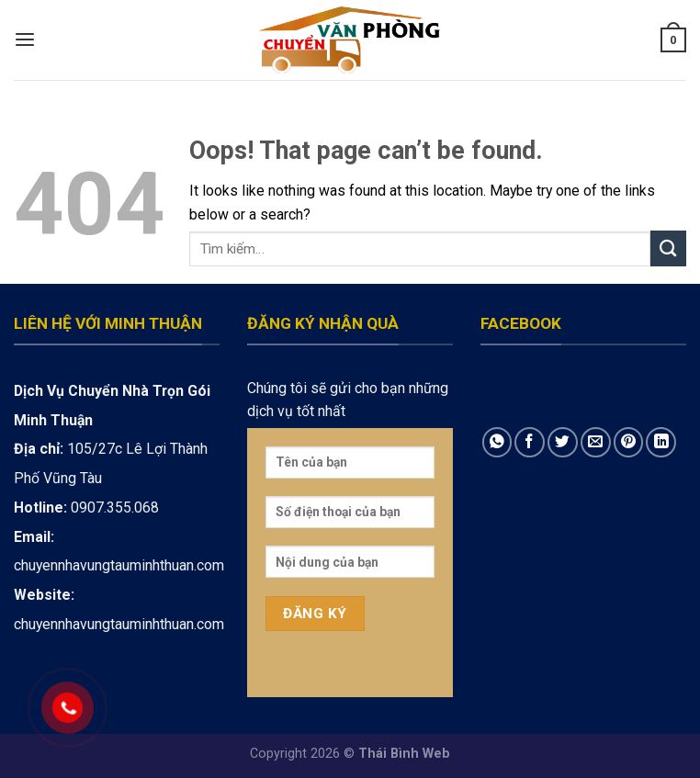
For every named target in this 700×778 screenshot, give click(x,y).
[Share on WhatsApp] (497, 442)
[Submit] (668, 248)
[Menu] (25, 40)
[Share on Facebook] (530, 442)
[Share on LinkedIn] (661, 442)
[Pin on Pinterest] (629, 442)
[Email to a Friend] (596, 442)
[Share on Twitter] (563, 442)
